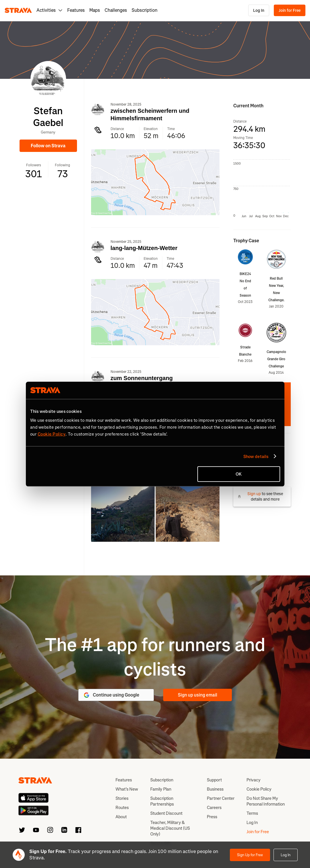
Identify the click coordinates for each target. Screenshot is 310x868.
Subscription (145, 10)
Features (76, 10)
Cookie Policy (259, 789)
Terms (252, 813)
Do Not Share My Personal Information (266, 801)
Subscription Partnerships (162, 801)
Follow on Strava (48, 146)
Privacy (254, 780)
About (121, 817)
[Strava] (18, 10)
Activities (50, 10)
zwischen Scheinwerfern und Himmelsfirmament (150, 115)
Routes (122, 808)
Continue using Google (111, 695)
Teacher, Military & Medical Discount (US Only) (170, 828)
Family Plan (161, 789)
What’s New (127, 789)
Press (212, 817)
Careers (214, 808)
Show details (256, 456)
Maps (95, 10)
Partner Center (221, 798)
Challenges (116, 10)
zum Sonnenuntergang (142, 378)
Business (215, 789)
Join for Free (290, 11)
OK (239, 474)
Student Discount (166, 813)
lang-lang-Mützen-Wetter (144, 248)
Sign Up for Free (250, 855)
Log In (259, 11)
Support (214, 780)
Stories (122, 798)
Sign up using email (198, 695)
